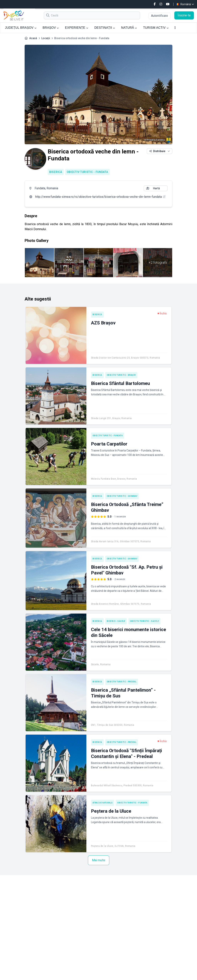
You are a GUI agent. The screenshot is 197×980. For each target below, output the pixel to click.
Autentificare (159, 16)
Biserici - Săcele (116, 621)
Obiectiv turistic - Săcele (144, 621)
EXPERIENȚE (77, 28)
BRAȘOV (51, 28)
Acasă (33, 38)
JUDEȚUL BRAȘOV (21, 28)
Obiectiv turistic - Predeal (122, 682)
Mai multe (99, 860)
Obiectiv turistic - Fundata (87, 172)
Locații (46, 38)
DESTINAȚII (105, 28)
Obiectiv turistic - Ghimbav (122, 496)
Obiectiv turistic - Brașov (121, 375)
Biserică (56, 172)
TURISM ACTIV (156, 28)
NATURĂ (129, 28)
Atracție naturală (103, 803)
